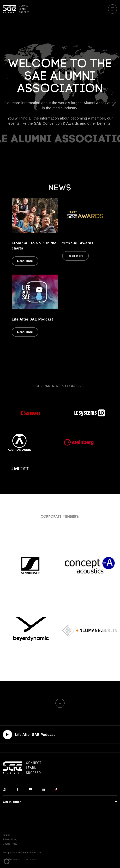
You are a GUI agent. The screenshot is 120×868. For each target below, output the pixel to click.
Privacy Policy (10, 839)
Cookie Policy (10, 844)
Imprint (6, 835)
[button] (7, 861)
